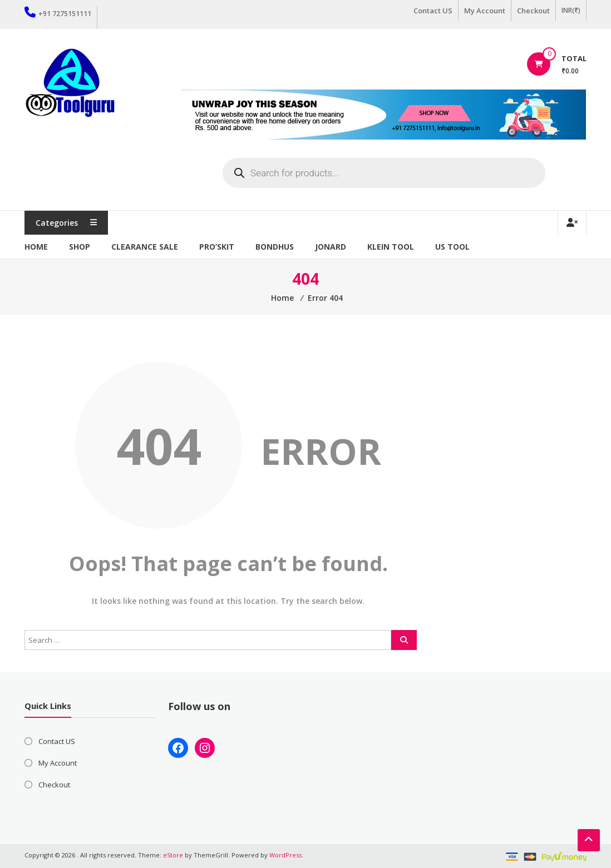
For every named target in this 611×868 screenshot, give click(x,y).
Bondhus (275, 247)
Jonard (331, 247)
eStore (173, 855)
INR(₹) (571, 10)
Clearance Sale (145, 247)
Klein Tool (391, 247)
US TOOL (452, 247)
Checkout (533, 11)
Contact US (433, 11)
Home (36, 247)
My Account (485, 11)
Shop (80, 247)
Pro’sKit (217, 247)
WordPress (285, 855)
